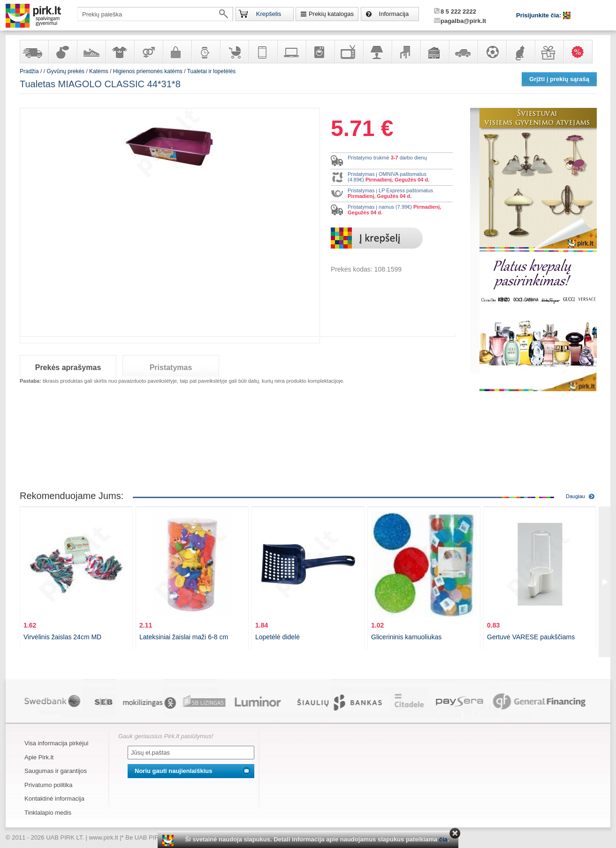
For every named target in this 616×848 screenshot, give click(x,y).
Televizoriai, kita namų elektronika (349, 52)
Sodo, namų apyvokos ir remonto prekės (434, 52)
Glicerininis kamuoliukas (406, 637)
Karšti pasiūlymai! (581, 52)
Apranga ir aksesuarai (120, 52)
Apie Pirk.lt (39, 757)
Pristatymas (171, 367)
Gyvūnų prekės (520, 52)
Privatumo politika (49, 785)
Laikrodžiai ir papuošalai (205, 52)
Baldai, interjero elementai (406, 52)
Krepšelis (269, 14)
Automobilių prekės (463, 52)
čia (443, 839)
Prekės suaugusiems (148, 52)
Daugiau (575, 496)
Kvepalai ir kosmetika (62, 52)
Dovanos (549, 52)
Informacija (394, 14)
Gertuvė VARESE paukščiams (531, 637)
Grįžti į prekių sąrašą (559, 79)
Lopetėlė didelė (278, 637)
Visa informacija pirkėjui (56, 743)
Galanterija (177, 52)
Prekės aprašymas (68, 367)
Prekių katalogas (331, 14)
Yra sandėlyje (34, 52)
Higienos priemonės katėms (148, 71)
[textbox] (155, 14)
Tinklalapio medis (48, 813)
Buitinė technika (320, 52)
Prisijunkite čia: (540, 15)
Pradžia (29, 71)
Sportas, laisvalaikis (492, 52)
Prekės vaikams (234, 52)
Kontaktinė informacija (54, 799)
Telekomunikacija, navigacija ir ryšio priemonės (263, 52)
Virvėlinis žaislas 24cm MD (62, 637)
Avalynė (91, 52)
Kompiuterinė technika (291, 52)
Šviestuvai (377, 52)
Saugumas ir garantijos (56, 771)
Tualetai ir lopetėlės (212, 71)
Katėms (99, 71)
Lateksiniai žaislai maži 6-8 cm (184, 637)
